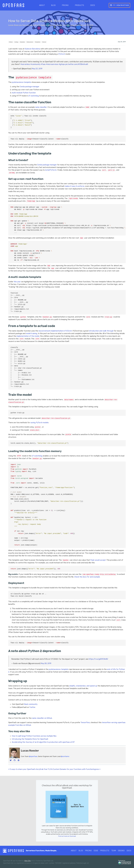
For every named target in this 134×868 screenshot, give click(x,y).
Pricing (65, 5)
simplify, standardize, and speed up (83, 685)
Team (114, 850)
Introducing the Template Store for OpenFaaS (30, 738)
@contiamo (65, 756)
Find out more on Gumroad (67, 836)
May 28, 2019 (46, 663)
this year (17, 281)
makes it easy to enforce (75, 186)
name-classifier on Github (42, 718)
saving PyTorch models (39, 422)
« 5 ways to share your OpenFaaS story (24, 769)
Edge (96, 850)
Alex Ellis (28, 860)
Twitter (32, 707)
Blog (53, 5)
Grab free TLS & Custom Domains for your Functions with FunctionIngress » (70, 769)
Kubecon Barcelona (32, 49)
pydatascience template (21, 82)
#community (35, 64)
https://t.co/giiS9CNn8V (98, 658)
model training (32, 333)
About (42, 5)
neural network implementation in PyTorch (55, 330)
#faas (43, 64)
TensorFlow (85, 722)
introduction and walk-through (101, 330)
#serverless (25, 64)
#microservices (52, 64)
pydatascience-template (59, 669)
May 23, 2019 (37, 69)
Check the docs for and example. (87, 576)
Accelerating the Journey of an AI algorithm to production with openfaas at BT (43, 741)
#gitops (62, 64)
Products (79, 5)
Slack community (31, 704)
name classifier (41, 107)
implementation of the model (28, 336)
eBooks (121, 850)
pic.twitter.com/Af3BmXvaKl (77, 64)
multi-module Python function (24, 93)
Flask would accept (98, 560)
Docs (93, 5)
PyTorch (62, 54)
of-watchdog (33, 96)
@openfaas (33, 756)
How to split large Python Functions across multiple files (34, 735)
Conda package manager (29, 86)
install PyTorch (51, 170)
